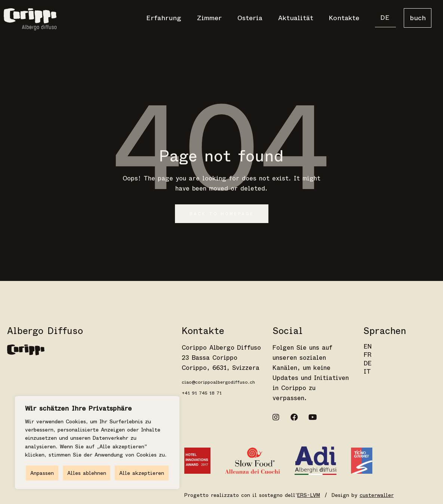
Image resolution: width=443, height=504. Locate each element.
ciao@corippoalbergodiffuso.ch (218, 382)
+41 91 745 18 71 (202, 393)
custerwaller (377, 495)
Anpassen (42, 473)
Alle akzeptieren (142, 473)
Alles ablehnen (87, 473)
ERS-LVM (309, 495)
